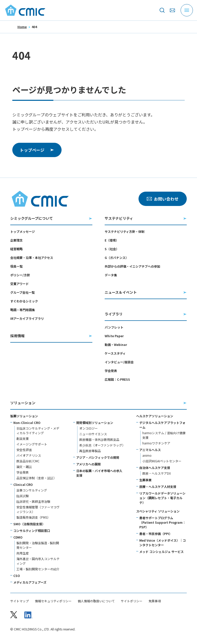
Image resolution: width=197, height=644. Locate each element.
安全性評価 (24, 450)
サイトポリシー (132, 601)
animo (147, 455)
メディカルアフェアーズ (30, 582)
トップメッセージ (23, 231)
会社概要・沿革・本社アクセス (32, 258)
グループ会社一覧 (22, 292)
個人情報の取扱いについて (96, 601)
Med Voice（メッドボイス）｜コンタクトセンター (162, 543)
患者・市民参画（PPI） (156, 534)
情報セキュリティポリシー (53, 601)
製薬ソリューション (24, 416)
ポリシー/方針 (20, 275)
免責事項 (155, 601)
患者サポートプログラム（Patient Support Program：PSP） (162, 522)
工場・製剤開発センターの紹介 (38, 569)
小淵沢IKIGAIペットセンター (162, 461)
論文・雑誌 (24, 467)
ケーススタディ (115, 353)
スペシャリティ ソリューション (158, 511)
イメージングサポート (32, 444)
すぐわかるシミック (24, 301)
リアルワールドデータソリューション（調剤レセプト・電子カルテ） (162, 498)
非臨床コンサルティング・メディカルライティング (38, 430)
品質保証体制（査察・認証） (36, 478)
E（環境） (112, 240)
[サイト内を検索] (162, 10)
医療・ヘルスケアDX (157, 473)
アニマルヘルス (150, 450)
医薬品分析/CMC (28, 461)
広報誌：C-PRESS (117, 379)
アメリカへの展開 (88, 464)
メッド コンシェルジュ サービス (161, 552)
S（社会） (112, 249)
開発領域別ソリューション (95, 423)
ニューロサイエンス (93, 434)
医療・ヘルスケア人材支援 (158, 487)
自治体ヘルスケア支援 (155, 468)
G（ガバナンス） (117, 258)
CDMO (18, 537)
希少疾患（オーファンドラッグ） (102, 445)
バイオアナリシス (29, 455)
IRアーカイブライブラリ (27, 318)
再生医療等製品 (90, 451)
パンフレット (114, 327)
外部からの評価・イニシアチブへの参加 (132, 266)
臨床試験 (23, 496)
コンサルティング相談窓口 (32, 531)
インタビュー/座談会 (119, 362)
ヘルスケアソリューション (155, 416)
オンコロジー (88, 428)
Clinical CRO (23, 484)
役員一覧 (16, 266)
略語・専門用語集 (23, 310)
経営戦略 (16, 249)
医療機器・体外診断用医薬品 (99, 439)
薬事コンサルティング (32, 490)
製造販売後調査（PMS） (33, 517)
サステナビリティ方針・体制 (125, 231)
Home (22, 27)
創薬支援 (23, 438)
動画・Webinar (116, 345)
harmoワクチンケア (156, 443)
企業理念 (16, 240)
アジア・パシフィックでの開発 (98, 457)
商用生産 (23, 553)
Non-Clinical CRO (27, 423)
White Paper (114, 336)
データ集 (111, 275)
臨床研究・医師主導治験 (33, 501)
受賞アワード (19, 284)
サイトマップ (19, 601)
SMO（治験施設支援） (29, 524)
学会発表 (111, 371)
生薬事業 (145, 480)
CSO (17, 576)
